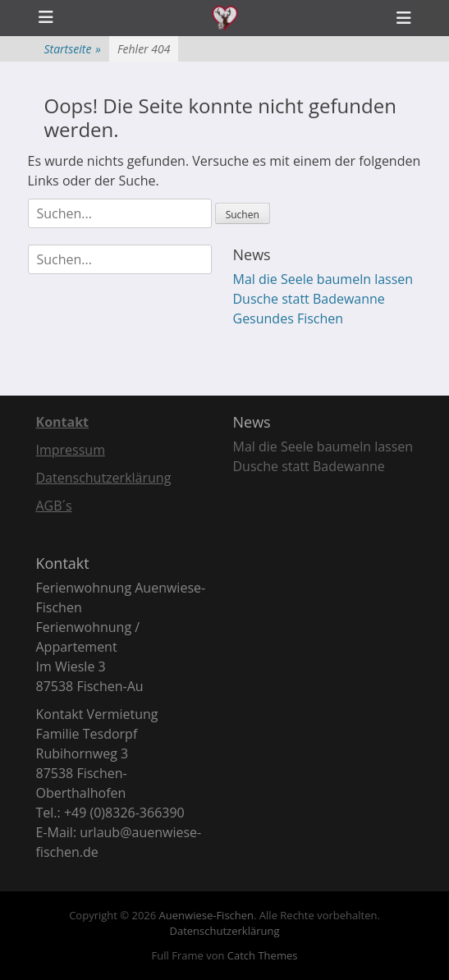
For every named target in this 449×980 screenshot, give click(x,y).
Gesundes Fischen (289, 318)
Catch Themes (263, 955)
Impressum (71, 450)
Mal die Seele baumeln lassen (323, 279)
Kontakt (63, 422)
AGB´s (54, 506)
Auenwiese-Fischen (206, 915)
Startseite (73, 49)
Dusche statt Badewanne (309, 299)
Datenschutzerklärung (104, 478)
